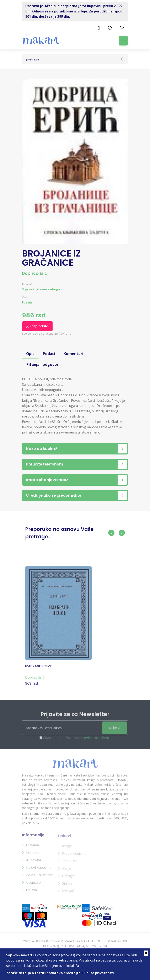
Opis (30, 354)
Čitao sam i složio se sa (77, 741)
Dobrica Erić (34, 273)
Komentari (73, 354)
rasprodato (37, 326)
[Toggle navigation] (123, 41)
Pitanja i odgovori (43, 364)
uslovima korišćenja (95, 741)
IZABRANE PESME (39, 669)
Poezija (27, 302)
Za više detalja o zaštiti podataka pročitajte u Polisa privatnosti (60, 973)
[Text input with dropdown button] (75, 59)
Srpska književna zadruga (41, 289)
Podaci (49, 354)
